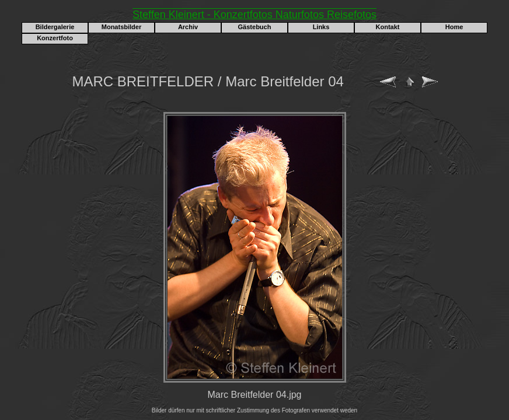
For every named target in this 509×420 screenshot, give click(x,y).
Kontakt (388, 27)
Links (321, 27)
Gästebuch (255, 27)
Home (454, 27)
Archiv (188, 27)
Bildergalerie (55, 27)
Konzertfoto (55, 38)
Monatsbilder (121, 27)
